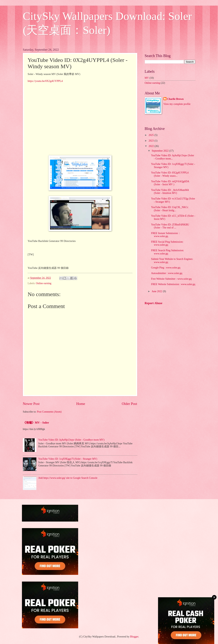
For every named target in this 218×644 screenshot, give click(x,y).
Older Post (129, 404)
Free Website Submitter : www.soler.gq (171, 279)
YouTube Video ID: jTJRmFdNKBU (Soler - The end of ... (170, 226)
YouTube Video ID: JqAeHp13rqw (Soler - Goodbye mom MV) (71, 440)
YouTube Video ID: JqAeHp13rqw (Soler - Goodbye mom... (173, 157)
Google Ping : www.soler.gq (166, 268)
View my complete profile (177, 104)
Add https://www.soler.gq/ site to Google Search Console (68, 478)
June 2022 (157, 291)
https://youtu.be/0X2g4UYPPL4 (45, 81)
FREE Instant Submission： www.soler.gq (166, 235)
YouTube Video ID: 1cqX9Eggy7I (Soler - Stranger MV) (68, 459)
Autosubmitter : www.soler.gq (167, 273)
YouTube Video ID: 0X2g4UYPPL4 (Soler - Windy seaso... (170, 174)
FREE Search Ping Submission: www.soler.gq (167, 252)
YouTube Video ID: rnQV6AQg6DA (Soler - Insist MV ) (170, 183)
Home (81, 404)
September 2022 (160, 151)
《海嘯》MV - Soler (36, 423)
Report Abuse (154, 303)
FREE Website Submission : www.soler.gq (173, 284)
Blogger (134, 637)
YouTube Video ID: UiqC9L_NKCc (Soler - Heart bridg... (170, 209)
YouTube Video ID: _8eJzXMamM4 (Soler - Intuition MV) (170, 192)
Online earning (44, 283)
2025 (152, 135)
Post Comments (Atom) (49, 412)
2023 (152, 141)
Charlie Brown (175, 99)
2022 (152, 146)
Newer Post (31, 404)
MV (147, 78)
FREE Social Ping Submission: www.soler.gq (167, 243)
